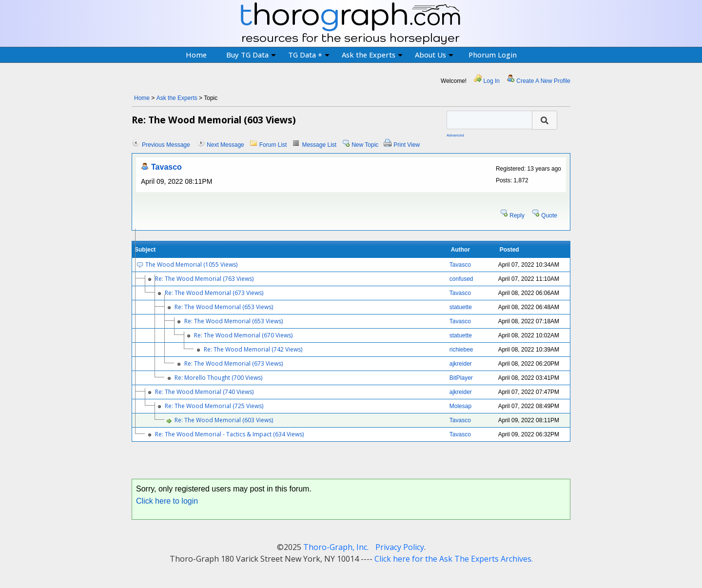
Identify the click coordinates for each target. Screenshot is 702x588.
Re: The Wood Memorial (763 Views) (204, 279)
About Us (434, 55)
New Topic (365, 145)
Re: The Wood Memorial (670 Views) (243, 335)
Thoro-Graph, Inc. (336, 547)
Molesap (460, 406)
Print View (407, 145)
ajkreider (461, 364)
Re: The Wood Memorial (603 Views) (224, 420)
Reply (517, 216)
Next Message (225, 145)
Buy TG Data (251, 55)
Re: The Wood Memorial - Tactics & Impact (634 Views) (229, 434)
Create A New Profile (543, 81)
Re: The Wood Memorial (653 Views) (224, 307)
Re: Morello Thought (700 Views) (218, 378)
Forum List (273, 145)
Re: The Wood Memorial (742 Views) (253, 349)
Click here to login (167, 501)
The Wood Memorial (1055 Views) (191, 265)
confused (461, 279)
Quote (549, 216)
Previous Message (166, 145)
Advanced (455, 135)
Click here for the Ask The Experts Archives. (454, 559)
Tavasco (166, 167)
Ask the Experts (372, 55)
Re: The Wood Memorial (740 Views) (204, 392)
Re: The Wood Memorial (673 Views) (214, 293)
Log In (492, 81)
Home (196, 55)
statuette (461, 307)
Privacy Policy (400, 547)
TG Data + (309, 55)
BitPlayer (461, 378)
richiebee (461, 350)
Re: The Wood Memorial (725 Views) (214, 406)
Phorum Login (493, 55)
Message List (319, 145)
